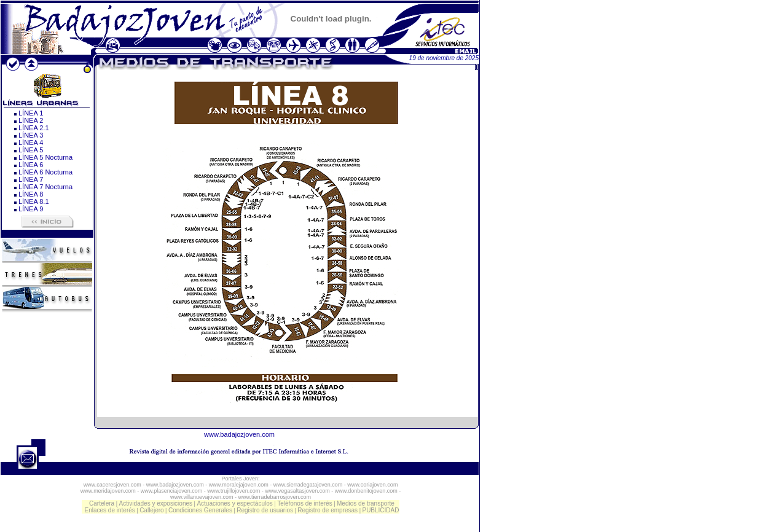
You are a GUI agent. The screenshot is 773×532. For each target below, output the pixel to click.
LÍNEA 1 (31, 113)
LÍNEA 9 (31, 209)
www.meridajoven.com (108, 491)
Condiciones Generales (200, 510)
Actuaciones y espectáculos (234, 503)
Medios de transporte (366, 503)
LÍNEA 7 (31, 179)
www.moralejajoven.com (239, 485)
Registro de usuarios (265, 510)
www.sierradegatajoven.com (308, 485)
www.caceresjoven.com (112, 485)
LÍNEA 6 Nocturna (45, 172)
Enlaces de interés (110, 510)
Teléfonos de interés (305, 503)
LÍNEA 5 (31, 150)
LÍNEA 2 (31, 120)
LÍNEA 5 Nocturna (45, 157)
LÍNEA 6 (31, 165)
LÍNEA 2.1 (34, 128)
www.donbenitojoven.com (366, 491)
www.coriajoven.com (372, 485)
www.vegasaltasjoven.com (297, 491)
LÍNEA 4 (31, 143)
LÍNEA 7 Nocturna (45, 187)
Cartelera (102, 503)
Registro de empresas (328, 510)
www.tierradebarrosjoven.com (275, 497)
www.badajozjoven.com (239, 434)
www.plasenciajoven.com (172, 491)
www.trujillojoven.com (233, 491)
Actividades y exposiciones (156, 503)
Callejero (151, 510)
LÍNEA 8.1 (34, 201)
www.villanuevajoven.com (202, 497)
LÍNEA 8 (31, 194)
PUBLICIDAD (380, 510)
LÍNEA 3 (31, 135)
